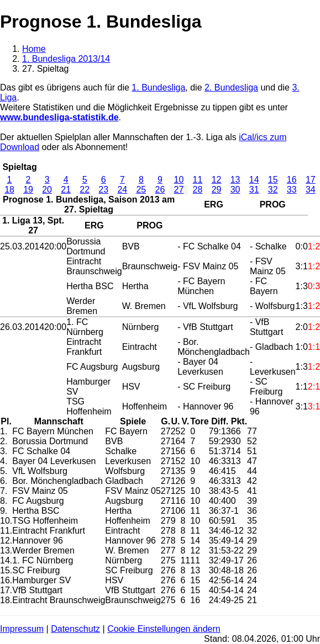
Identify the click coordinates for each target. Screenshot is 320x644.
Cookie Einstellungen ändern (164, 629)
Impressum (22, 629)
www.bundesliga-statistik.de (59, 117)
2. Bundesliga (231, 87)
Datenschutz (75, 629)
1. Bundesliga (158, 87)
